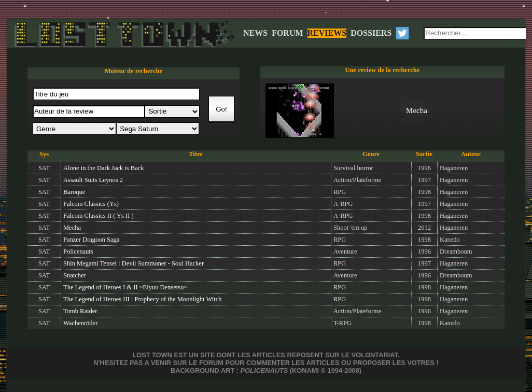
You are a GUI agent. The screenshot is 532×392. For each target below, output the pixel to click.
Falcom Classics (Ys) (91, 204)
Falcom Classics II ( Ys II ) (99, 216)
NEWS (255, 33)
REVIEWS (327, 33)
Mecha (72, 228)
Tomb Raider (80, 311)
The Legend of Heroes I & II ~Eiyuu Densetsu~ (125, 287)
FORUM (287, 33)
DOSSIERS (371, 33)
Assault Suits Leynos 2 (93, 180)
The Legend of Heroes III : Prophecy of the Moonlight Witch (142, 299)
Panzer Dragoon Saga (91, 240)
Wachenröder (80, 323)
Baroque (74, 192)
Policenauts (78, 251)
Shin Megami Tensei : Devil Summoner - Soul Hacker (134, 263)
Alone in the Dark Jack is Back (104, 168)
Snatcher (75, 275)
